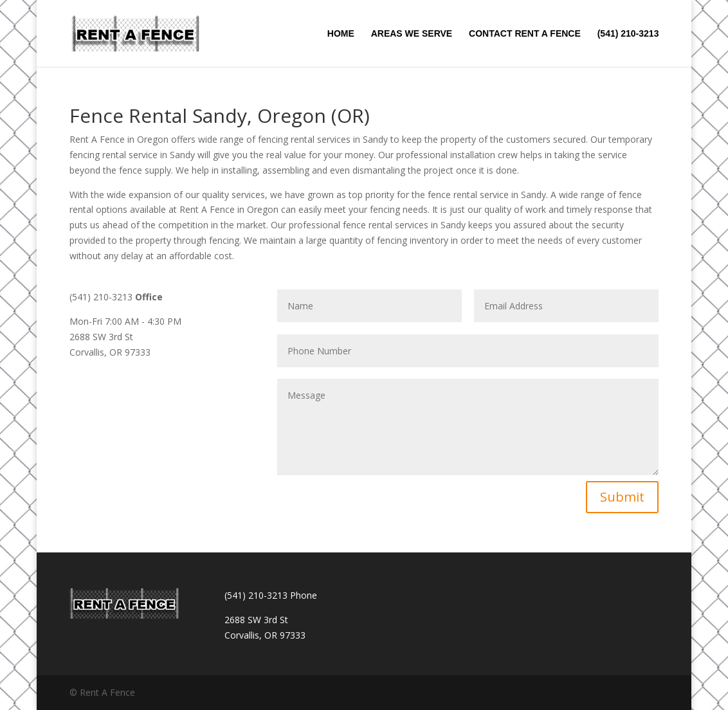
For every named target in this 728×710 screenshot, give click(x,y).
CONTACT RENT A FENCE (525, 34)
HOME (341, 34)
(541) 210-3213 (628, 34)
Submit (622, 497)
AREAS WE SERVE (412, 34)
